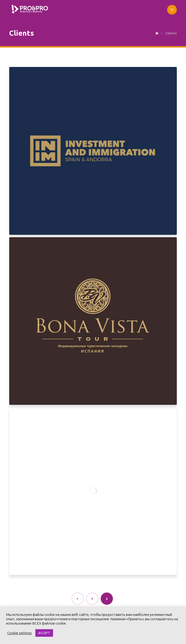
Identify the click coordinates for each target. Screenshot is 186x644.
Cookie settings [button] (19, 633)
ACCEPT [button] (44, 633)
